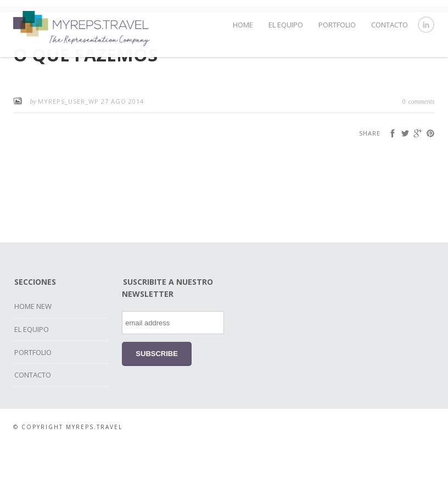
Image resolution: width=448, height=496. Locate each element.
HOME (243, 25)
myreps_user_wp (69, 152)
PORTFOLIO (337, 25)
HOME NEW (33, 357)
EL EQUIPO (286, 25)
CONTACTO (390, 25)
